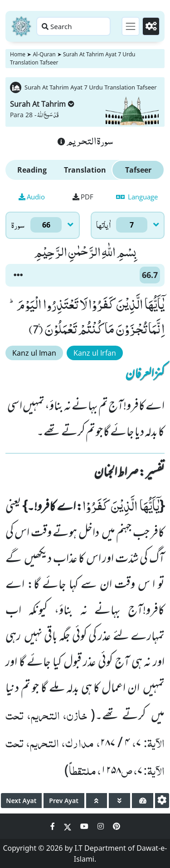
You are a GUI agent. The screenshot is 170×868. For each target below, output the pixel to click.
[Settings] (151, 26)
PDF (83, 197)
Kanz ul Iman (34, 353)
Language (137, 197)
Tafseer (138, 170)
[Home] (21, 26)
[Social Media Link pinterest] (117, 826)
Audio (32, 197)
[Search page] (73, 26)
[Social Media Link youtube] (85, 826)
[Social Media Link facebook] (53, 826)
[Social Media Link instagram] (102, 826)
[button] (18, 275)
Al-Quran (44, 54)
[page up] (97, 801)
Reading (32, 170)
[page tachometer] (143, 801)
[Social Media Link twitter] (68, 826)
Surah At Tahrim (42, 104)
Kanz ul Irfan (95, 353)
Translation (85, 170)
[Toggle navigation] (131, 26)
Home (18, 54)
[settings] (162, 801)
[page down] (119, 801)
